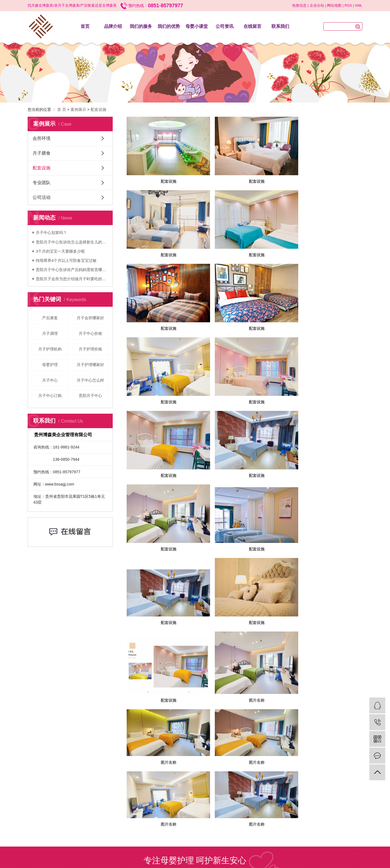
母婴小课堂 (197, 26)
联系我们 (280, 26)
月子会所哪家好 (90, 318)
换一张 (209, 679)
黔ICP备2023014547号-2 (185, 729)
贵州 (165, 734)
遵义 (180, 734)
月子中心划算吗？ (51, 233)
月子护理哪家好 (90, 365)
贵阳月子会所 (221, 724)
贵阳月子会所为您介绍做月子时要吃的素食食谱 (72, 279)
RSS (348, 5)
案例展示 (78, 109)
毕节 (187, 734)
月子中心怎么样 (90, 380)
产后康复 (50, 318)
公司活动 (42, 197)
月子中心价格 (90, 333)
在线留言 (252, 26)
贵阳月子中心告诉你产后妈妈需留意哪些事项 (72, 270)
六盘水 (197, 734)
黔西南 (230, 734)
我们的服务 (141, 26)
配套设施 (98, 109)
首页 (85, 26)
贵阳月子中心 (90, 396)
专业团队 (42, 183)
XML (359, 5)
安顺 (206, 734)
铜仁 (214, 734)
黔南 (221, 734)
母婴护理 (50, 365)
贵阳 (172, 734)
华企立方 (230, 729)
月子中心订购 (50, 396)
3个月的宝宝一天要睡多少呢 (60, 251)
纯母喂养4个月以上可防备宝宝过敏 (66, 260)
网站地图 (334, 5)
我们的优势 (169, 26)
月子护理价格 (90, 349)
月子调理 (50, 333)
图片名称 (164, 519)
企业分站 (317, 5)
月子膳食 (42, 153)
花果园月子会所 (243, 724)
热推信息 (299, 5)
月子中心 (50, 380)
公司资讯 (225, 26)
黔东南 (242, 734)
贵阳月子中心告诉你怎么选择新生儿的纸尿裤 (72, 242)
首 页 (62, 109)
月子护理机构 (50, 349)
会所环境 (42, 138)
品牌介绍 (113, 26)
